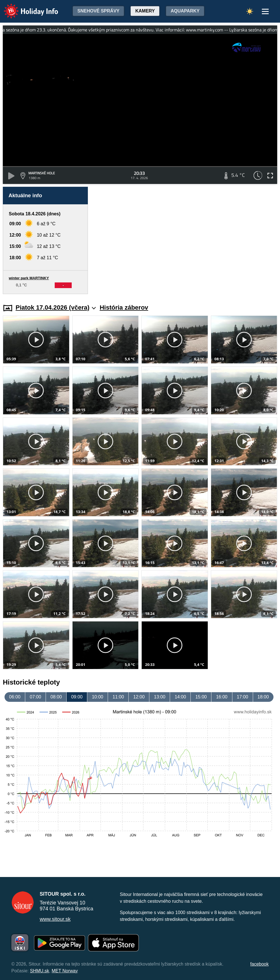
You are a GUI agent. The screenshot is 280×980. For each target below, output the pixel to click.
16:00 (222, 697)
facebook (259, 964)
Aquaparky (185, 11)
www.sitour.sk (55, 919)
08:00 (56, 697)
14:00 (180, 697)
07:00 (35, 697)
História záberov (124, 307)
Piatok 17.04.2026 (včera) (56, 307)
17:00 (243, 697)
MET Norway (65, 971)
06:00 (15, 697)
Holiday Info (26, 7)
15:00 (201, 697)
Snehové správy (98, 11)
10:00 (97, 697)
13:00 (160, 697)
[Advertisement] (185, 240)
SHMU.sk (40, 971)
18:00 (263, 697)
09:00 (77, 697)
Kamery (145, 11)
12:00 (139, 697)
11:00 (118, 697)
